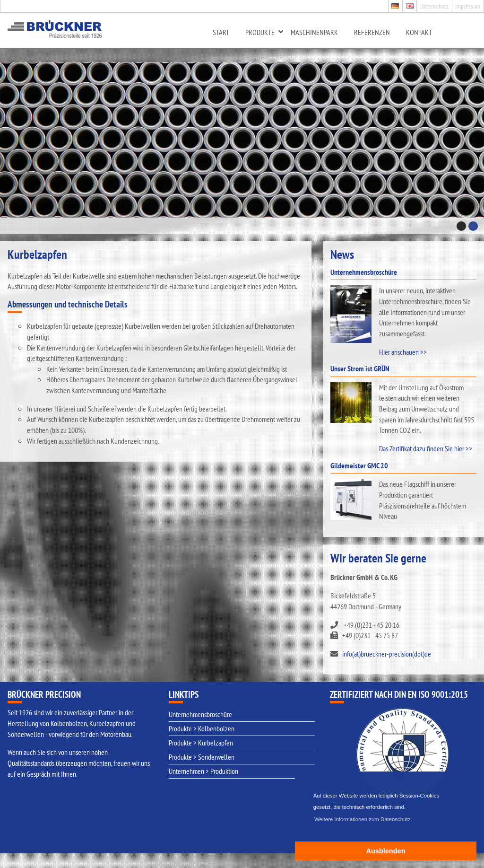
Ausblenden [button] (385, 851)
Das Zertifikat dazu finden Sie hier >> (426, 448)
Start (221, 32)
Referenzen (372, 32)
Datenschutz (434, 6)
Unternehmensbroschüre (200, 714)
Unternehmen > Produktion (203, 771)
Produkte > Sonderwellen (202, 757)
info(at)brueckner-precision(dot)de (387, 654)
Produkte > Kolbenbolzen (202, 728)
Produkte (260, 32)
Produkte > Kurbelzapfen (201, 743)
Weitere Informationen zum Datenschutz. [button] (363, 819)
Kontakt (419, 32)
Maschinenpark (314, 32)
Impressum (468, 6)
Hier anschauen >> (403, 352)
